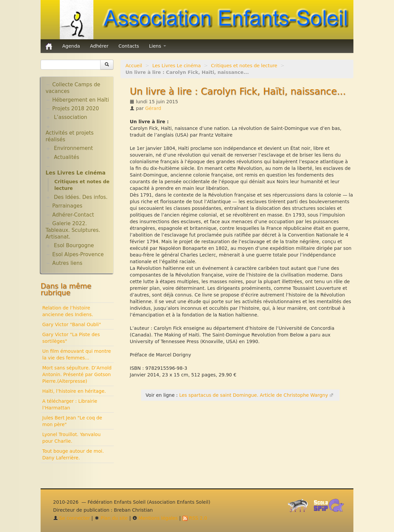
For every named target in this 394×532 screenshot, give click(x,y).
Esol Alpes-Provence (78, 255)
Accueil (134, 66)
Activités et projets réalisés (70, 136)
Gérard (153, 108)
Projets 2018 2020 (76, 109)
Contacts (129, 46)
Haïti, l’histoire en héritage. (74, 391)
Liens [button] (158, 46)
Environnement (74, 148)
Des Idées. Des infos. (81, 197)
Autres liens (67, 263)
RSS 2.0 (195, 518)
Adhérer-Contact (73, 215)
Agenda (71, 46)
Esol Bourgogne (74, 246)
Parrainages (67, 206)
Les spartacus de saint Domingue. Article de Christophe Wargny (253, 395)
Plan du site (111, 518)
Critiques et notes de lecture (244, 66)
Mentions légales (155, 518)
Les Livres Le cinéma (177, 66)
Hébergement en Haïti (81, 100)
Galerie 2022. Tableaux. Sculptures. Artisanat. (73, 230)
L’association (71, 117)
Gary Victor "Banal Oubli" (72, 324)
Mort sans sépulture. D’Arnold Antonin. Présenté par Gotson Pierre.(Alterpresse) (77, 374)
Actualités (67, 157)
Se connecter (72, 518)
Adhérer (99, 46)
